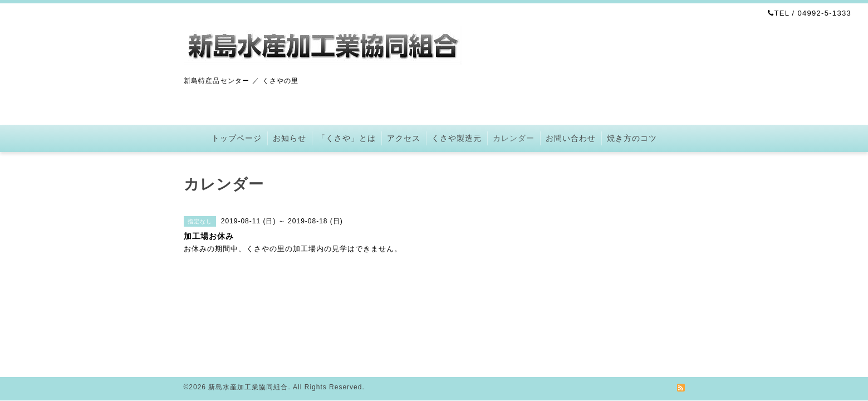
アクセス (404, 138)
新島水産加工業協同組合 (248, 387)
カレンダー (514, 138)
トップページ (237, 138)
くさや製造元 (457, 138)
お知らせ (290, 138)
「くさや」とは (347, 138)
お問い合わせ (571, 138)
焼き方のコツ (632, 138)
